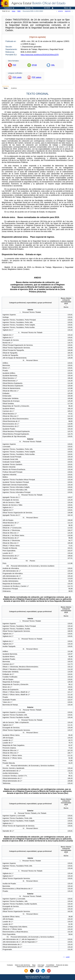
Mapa (34, 965)
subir (68, 957)
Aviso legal (41, 965)
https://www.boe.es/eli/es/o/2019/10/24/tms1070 (40, 55)
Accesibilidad (50, 965)
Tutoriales (40, 967)
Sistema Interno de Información (26, 967)
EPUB (34, 65)
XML (53, 65)
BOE (19, 11)
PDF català (17, 77)
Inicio (14, 11)
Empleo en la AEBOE (52, 967)
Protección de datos (62, 965)
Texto (6, 88)
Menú (68, 8)
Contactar (10, 965)
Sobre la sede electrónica (22, 965)
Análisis (14, 88)
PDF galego (37, 77)
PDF (14, 65)
